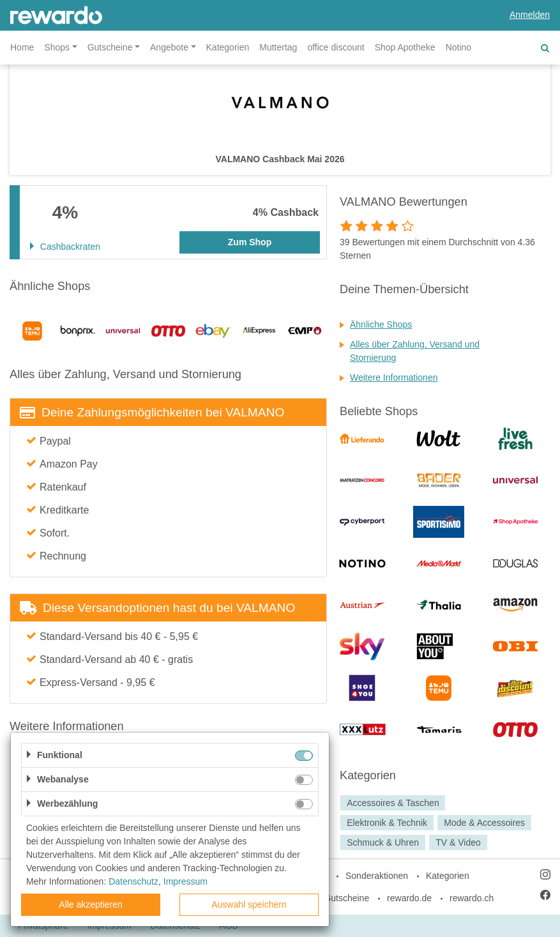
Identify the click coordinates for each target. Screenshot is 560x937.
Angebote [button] (169, 47)
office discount (336, 47)
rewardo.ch (472, 898)
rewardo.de (409, 898)
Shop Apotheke (405, 47)
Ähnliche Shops (381, 324)
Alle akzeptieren (91, 904)
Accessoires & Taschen (393, 803)
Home (22, 47)
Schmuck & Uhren (383, 842)
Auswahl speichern (249, 904)
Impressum (185, 881)
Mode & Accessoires (484, 823)
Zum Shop (250, 242)
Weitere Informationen (394, 377)
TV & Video (458, 842)
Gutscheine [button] (110, 47)
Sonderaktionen (377, 876)
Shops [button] (57, 47)
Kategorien (228, 47)
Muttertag (278, 47)
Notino (458, 47)
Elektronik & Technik (387, 823)
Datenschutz (133, 881)
